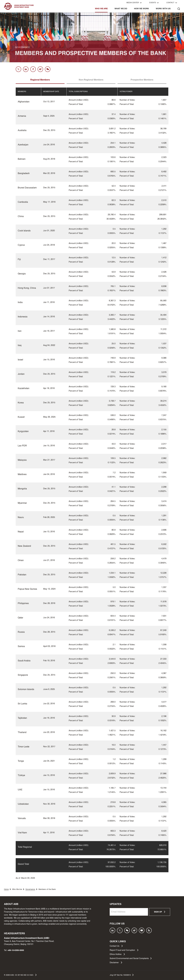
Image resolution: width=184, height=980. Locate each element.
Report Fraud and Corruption (124, 950)
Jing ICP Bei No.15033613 (122, 975)
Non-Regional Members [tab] (91, 80)
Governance (30, 889)
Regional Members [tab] (40, 80)
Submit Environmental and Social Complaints (131, 958)
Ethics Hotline (117, 954)
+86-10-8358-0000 (16, 950)
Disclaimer (116, 962)
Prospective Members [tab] (142, 80)
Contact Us (116, 946)
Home (6, 889)
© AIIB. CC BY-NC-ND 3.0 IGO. (20, 975)
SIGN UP (160, 912)
